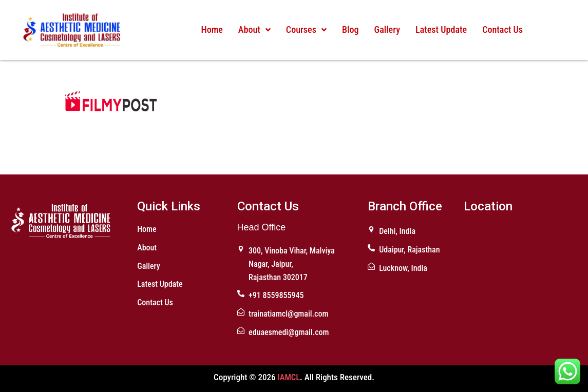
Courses (306, 30)
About (254, 30)
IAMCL (289, 377)
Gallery (386, 30)
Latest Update (440, 30)
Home (212, 30)
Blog (350, 30)
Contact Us (501, 30)
